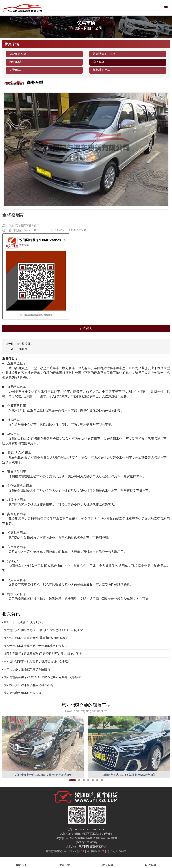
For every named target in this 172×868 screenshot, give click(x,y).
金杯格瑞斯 (23, 344)
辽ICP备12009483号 (86, 842)
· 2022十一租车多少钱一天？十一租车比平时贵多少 (35, 646)
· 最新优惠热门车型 (104, 54)
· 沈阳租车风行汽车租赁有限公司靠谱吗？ (29, 685)
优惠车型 (64, 863)
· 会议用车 (14, 70)
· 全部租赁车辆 (17, 54)
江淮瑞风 (22, 349)
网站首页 (21, 863)
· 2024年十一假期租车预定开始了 (23, 622)
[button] (73, 780)
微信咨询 (107, 863)
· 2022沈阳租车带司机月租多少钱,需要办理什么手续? (36, 661)
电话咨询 (150, 863)
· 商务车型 (98, 62)
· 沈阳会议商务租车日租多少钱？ (23, 693)
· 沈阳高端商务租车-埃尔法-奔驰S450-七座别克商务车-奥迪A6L (42, 677)
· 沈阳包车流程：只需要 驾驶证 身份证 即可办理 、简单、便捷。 (43, 654)
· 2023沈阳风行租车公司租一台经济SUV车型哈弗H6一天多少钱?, (43, 630)
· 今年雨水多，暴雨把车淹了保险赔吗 (26, 669)
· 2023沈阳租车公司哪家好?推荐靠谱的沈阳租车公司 (35, 638)
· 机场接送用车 (101, 70)
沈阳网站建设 (87, 846)
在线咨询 (86, 328)
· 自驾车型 (14, 62)
